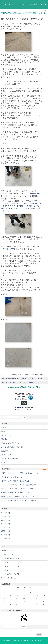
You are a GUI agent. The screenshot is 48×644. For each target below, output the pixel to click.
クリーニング (6, 427)
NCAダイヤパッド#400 (13, 206)
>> (30, 588)
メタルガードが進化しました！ (13, 477)
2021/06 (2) (6, 538)
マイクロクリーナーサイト (11, 562)
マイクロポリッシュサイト (11, 570)
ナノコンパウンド (10, 249)
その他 (4, 462)
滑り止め (5, 439)
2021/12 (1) (6, 527)
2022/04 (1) (6, 524)
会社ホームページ (8, 551)
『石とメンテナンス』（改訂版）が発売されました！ (21, 473)
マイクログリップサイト (10, 574)
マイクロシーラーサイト (10, 566)
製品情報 (5, 451)
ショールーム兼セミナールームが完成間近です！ (20, 485)
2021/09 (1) (6, 535)
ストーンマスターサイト (10, 558)
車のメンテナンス (8, 455)
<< (18, 588)
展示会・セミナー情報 (10, 459)
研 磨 (3, 431)
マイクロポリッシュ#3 (31, 203)
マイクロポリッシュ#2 (29, 194)
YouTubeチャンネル (9, 578)
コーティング (6, 435)
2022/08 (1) (6, 513)
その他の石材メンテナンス (11, 443)
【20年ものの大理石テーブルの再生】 (16, 481)
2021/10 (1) (6, 531)
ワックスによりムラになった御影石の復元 (17, 489)
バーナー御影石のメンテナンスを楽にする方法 (19, 500)
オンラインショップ (9, 555)
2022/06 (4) (6, 520)
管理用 (39, 635)
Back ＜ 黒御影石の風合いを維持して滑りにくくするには (23, 378)
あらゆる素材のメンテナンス (12, 447)
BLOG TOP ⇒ (41, 11)
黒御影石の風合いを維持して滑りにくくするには (20, 496)
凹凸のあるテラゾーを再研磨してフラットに (18, 493)
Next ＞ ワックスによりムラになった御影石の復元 (20, 382)
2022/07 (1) (6, 516)
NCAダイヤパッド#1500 (18, 208)
